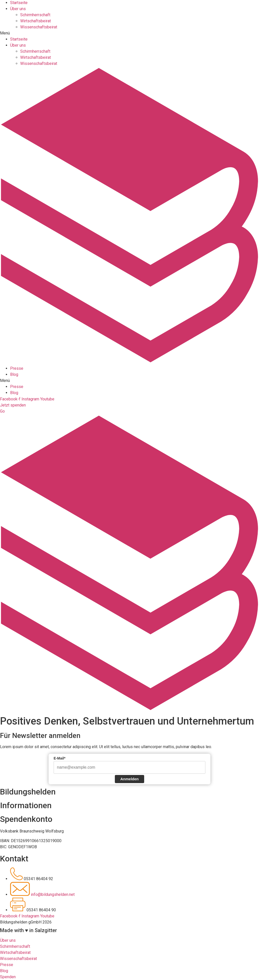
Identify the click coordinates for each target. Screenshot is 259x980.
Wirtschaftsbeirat (36, 12)
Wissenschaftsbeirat (39, 18)
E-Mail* (60, 758)
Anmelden (130, 779)
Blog (14, 366)
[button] (129, 25)
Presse (17, 360)
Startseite (19, 31)
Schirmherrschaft (35, 6)
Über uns (18, 37)
